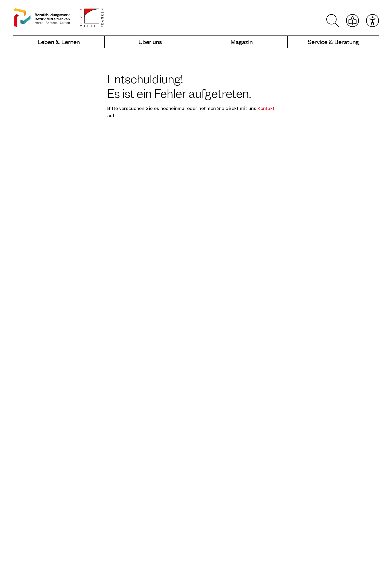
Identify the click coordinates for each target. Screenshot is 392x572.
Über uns (150, 42)
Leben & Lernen (59, 42)
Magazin (242, 42)
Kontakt (266, 109)
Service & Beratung (333, 42)
